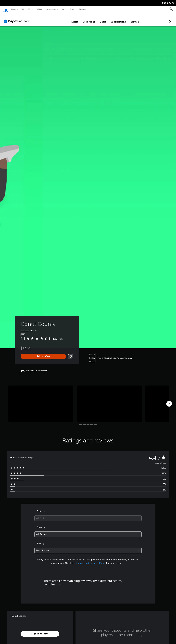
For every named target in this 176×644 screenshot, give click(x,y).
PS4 (30, 9)
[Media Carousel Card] (41, 401)
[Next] (169, 401)
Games (13, 9)
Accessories (51, 9)
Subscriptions (101, 19)
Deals (85, 19)
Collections (71, 19)
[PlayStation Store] (17, 18)
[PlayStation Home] (6, 9)
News (63, 9)
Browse (117, 19)
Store (72, 9)
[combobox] (88, 515)
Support (82, 9)
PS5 (22, 9)
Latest (57, 19)
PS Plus (39, 9)
